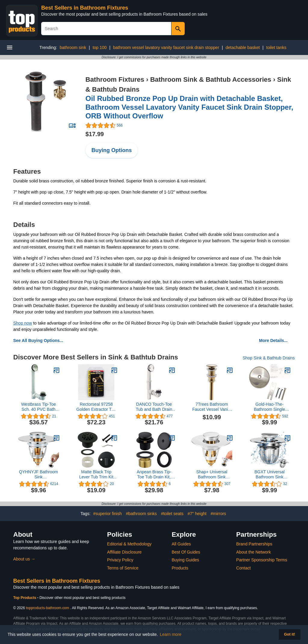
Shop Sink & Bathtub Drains (269, 358)
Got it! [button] (290, 634)
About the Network (253, 552)
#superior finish (108, 514)
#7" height (197, 514)
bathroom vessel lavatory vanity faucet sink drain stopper (166, 47)
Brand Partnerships (254, 544)
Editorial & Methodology (129, 544)
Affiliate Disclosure (124, 552)
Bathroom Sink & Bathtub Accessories (211, 79)
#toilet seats (172, 514)
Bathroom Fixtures (115, 79)
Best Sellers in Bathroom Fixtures (85, 8)
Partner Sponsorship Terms (262, 560)
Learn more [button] (171, 634)
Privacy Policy (120, 560)
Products (180, 568)
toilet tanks (276, 47)
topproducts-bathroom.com (47, 608)
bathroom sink (73, 47)
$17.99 (95, 134)
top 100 (100, 47)
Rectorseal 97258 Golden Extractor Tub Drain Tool (96, 407)
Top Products (25, 598)
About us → (24, 559)
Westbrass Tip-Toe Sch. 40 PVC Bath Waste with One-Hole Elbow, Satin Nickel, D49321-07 (38, 407)
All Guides (181, 544)
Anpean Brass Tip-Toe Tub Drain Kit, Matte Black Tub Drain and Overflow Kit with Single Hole (154, 475)
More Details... (273, 340)
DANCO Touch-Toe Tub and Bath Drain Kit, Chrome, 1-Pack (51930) (154, 407)
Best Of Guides (186, 552)
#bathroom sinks (142, 514)
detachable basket (243, 47)
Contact (243, 568)
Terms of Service (123, 568)
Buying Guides (185, 560)
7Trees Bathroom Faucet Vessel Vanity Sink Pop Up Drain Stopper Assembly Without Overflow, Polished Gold (212, 407)
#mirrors (218, 514)
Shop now (23, 323)
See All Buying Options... (38, 340)
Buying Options (112, 150)
